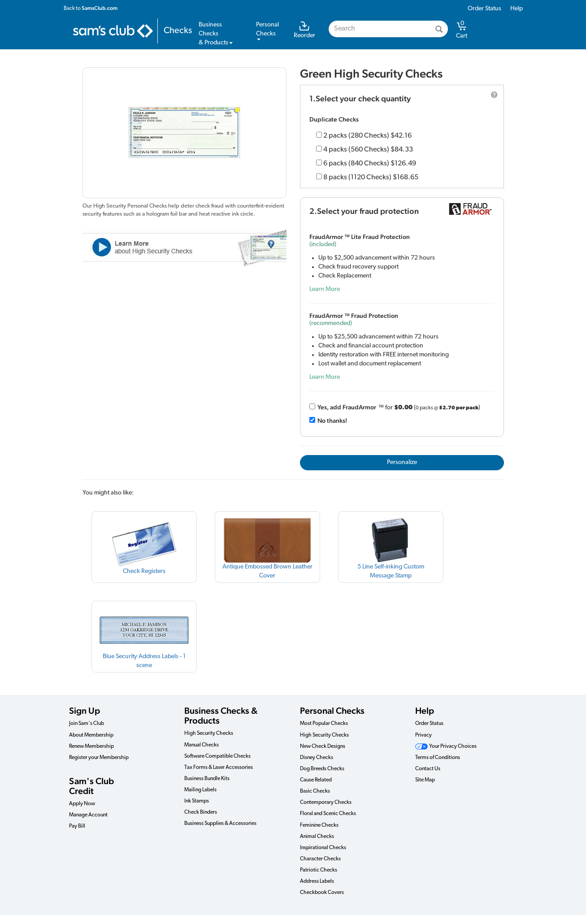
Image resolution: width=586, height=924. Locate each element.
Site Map (425, 780)
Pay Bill (77, 826)
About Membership (91, 735)
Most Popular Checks (324, 724)
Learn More (325, 289)
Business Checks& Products (216, 34)
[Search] (439, 29)
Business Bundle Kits (207, 779)
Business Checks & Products (221, 716)
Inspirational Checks (323, 848)
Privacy (423, 735)
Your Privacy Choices (446, 746)
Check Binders (201, 812)
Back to (91, 8)
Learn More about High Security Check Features (184, 247)
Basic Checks (315, 791)
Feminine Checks (319, 825)
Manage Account (88, 815)
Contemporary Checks (326, 803)
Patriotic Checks (319, 870)
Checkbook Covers (322, 893)
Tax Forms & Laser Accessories (219, 768)
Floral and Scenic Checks (328, 814)
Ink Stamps (197, 801)
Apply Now (82, 804)
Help (517, 9)
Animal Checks (317, 837)
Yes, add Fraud (347, 407)
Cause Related (316, 780)
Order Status (484, 9)
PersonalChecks (267, 31)
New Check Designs (323, 746)
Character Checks (320, 859)
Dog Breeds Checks (322, 769)
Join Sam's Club (87, 724)
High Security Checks (209, 733)
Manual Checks (202, 745)
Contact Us (428, 769)
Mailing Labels (200, 790)
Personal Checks (332, 711)
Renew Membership (91, 746)
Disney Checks (317, 758)
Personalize (402, 462)
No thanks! (332, 421)
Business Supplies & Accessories (220, 824)
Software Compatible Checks (217, 756)
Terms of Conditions (438, 758)
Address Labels (317, 881)
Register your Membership (99, 758)
